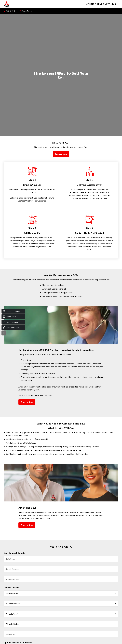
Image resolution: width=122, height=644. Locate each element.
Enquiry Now (61, 62)
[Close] (4, 333)
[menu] (76, 11)
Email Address (13, 477)
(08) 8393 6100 (11, 11)
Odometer (11, 542)
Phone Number (13, 487)
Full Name (11, 467)
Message (10, 577)
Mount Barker (26, 11)
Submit (10, 600)
